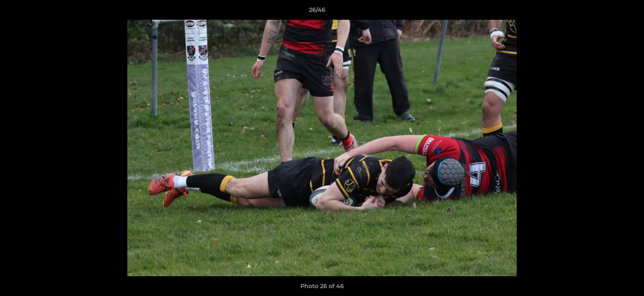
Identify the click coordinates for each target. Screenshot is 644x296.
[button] (609, 12)
